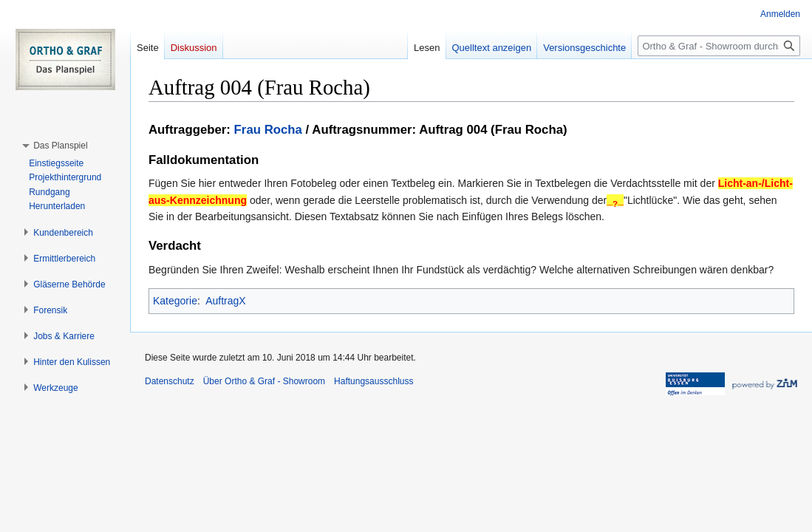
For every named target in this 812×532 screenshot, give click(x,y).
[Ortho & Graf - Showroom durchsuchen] (719, 46)
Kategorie (175, 301)
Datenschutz (170, 381)
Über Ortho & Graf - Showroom (264, 381)
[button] (60, 146)
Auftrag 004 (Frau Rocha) (493, 130)
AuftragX (225, 301)
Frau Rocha (268, 130)
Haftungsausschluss (373, 381)
